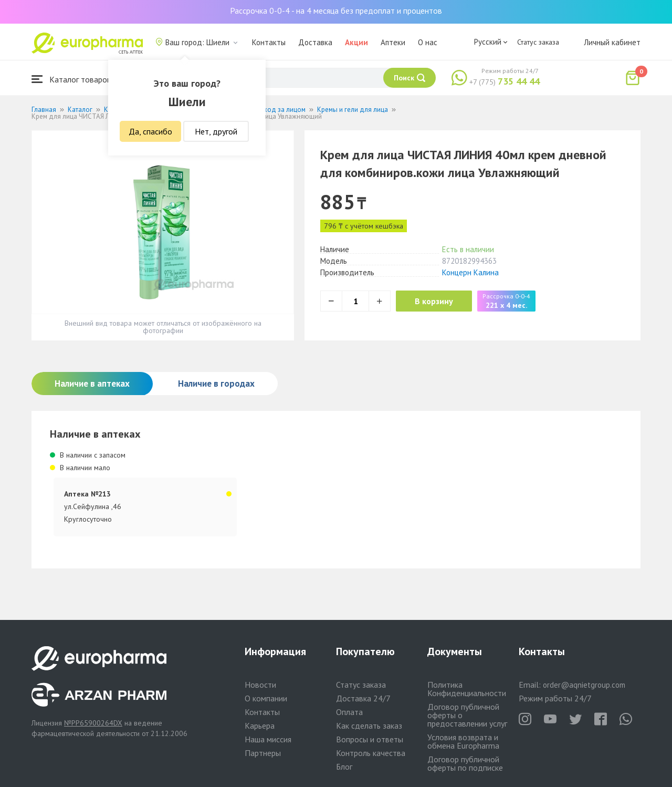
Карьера (260, 726)
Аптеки (393, 42)
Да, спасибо (150, 131)
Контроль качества (371, 753)
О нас (428, 42)
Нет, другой (216, 131)
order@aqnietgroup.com (584, 685)
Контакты (269, 42)
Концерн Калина (470, 272)
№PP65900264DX (93, 723)
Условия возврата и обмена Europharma (463, 741)
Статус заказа (538, 42)
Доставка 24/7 (363, 698)
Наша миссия (268, 739)
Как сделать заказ (369, 726)
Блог (344, 767)
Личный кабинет (612, 42)
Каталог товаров (71, 79)
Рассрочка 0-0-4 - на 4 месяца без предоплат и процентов (336, 11)
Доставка (315, 42)
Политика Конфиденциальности (467, 689)
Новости (260, 685)
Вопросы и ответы (370, 739)
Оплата (349, 712)
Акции (356, 42)
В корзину (436, 301)
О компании (266, 698)
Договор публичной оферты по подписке (465, 763)
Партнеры (263, 753)
